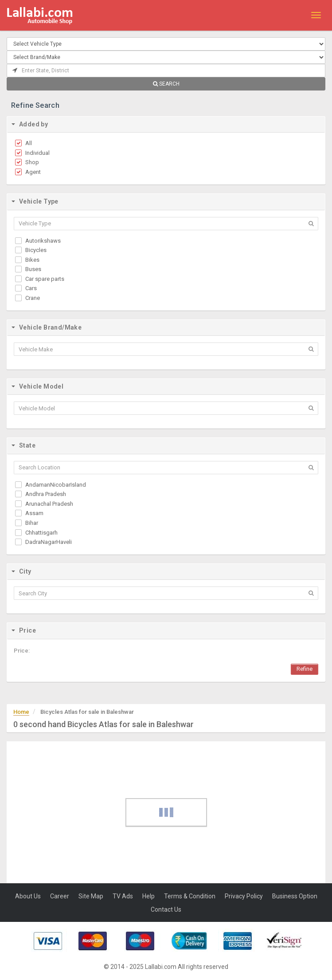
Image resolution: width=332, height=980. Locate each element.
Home (21, 712)
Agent (33, 172)
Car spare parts (45, 279)
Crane (33, 298)
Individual (37, 153)
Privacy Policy (244, 896)
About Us (28, 896)
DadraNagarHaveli (49, 542)
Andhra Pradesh (46, 494)
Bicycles (36, 250)
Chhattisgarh (41, 533)
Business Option (295, 896)
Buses (33, 269)
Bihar (32, 523)
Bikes (32, 260)
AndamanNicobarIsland (56, 485)
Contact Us (166, 909)
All (29, 143)
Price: (22, 651)
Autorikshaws (43, 241)
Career (60, 896)
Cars (31, 288)
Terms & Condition (190, 896)
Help (148, 896)
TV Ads (123, 896)
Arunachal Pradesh (49, 504)
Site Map (91, 896)
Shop (32, 162)
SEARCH (166, 84)
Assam (34, 513)
